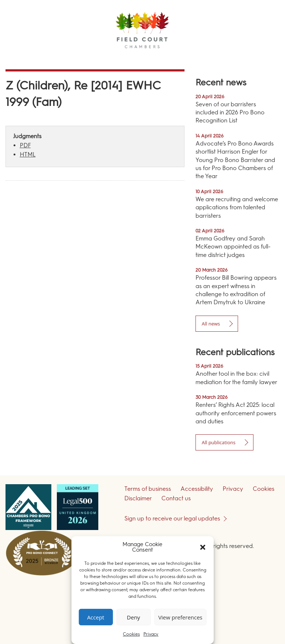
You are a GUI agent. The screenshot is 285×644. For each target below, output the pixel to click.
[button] (203, 547)
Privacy (151, 634)
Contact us (176, 498)
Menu (266, 58)
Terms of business (148, 489)
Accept (96, 617)
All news (211, 324)
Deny (134, 617)
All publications (219, 442)
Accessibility (197, 489)
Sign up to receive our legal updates (172, 518)
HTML (28, 154)
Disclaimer (138, 498)
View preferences (180, 617)
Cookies (131, 634)
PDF (25, 145)
